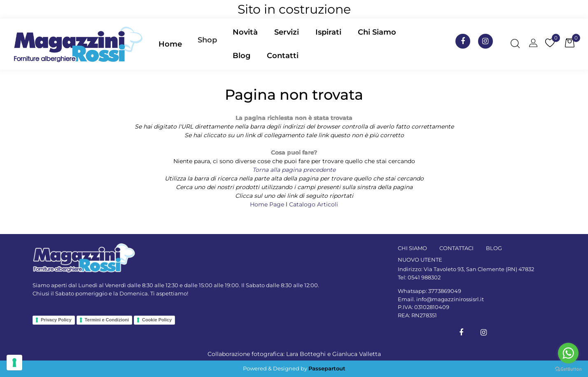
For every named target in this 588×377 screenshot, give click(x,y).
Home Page (268, 204)
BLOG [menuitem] (494, 248)
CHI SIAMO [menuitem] (412, 248)
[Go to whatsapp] (568, 353)
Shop (207, 40)
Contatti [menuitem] (283, 56)
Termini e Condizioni (107, 320)
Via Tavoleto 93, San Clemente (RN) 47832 (479, 269)
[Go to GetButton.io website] (568, 369)
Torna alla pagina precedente (294, 170)
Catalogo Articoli (314, 204)
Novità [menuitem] (245, 32)
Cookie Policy (157, 320)
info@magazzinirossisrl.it (450, 299)
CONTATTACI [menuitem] (456, 248)
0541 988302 (424, 277)
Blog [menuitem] (241, 56)
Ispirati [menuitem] (328, 32)
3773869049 (445, 291)
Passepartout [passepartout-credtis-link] (327, 368)
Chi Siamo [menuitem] (377, 32)
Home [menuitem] (170, 44)
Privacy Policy (56, 320)
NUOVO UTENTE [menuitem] (420, 260)
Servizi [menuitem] (287, 32)
